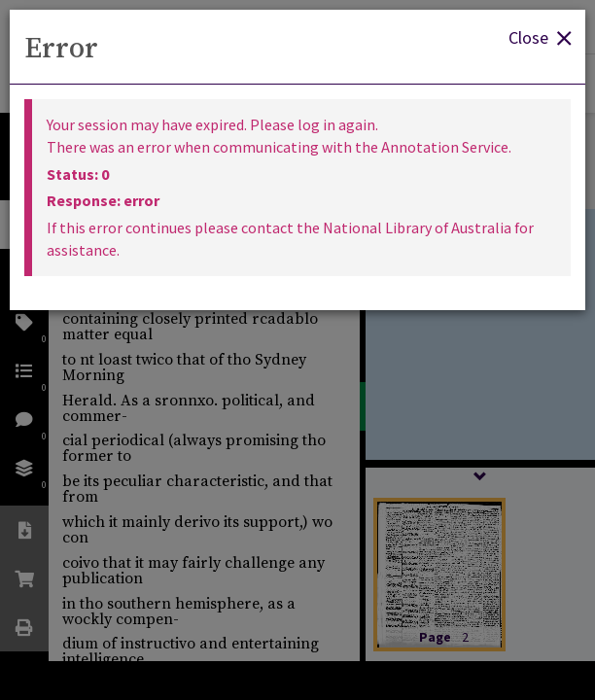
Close (540, 36)
